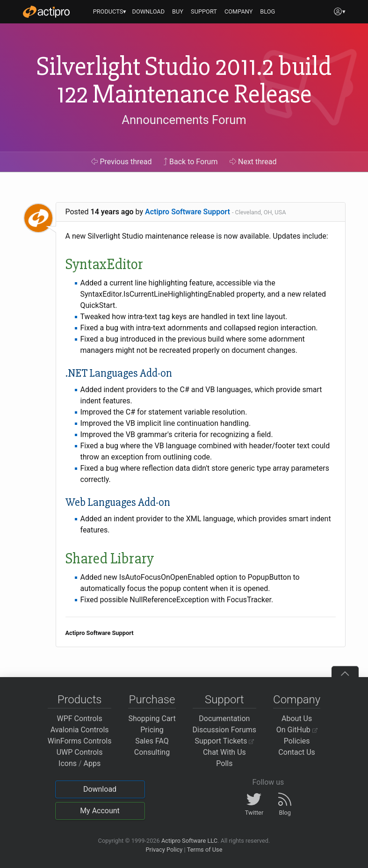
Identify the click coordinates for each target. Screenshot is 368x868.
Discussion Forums (225, 730)
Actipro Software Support (188, 212)
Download (100, 789)
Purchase (152, 700)
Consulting (152, 752)
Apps (92, 763)
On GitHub (297, 730)
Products (80, 700)
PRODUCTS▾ (110, 11)
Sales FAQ (152, 741)
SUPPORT (204, 11)
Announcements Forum (184, 120)
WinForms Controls (80, 741)
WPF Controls (80, 718)
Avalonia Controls (80, 730)
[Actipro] (46, 12)
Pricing (152, 730)
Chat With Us (224, 752)
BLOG (267, 11)
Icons (68, 763)
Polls (224, 763)
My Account (100, 811)
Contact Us (297, 752)
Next (253, 162)
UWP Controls (80, 752)
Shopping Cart (152, 718)
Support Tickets (225, 741)
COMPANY (239, 11)
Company (297, 700)
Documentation (224, 718)
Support (224, 700)
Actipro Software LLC (189, 841)
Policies (297, 741)
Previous (121, 162)
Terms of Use (205, 850)
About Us (297, 718)
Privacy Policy (164, 850)
